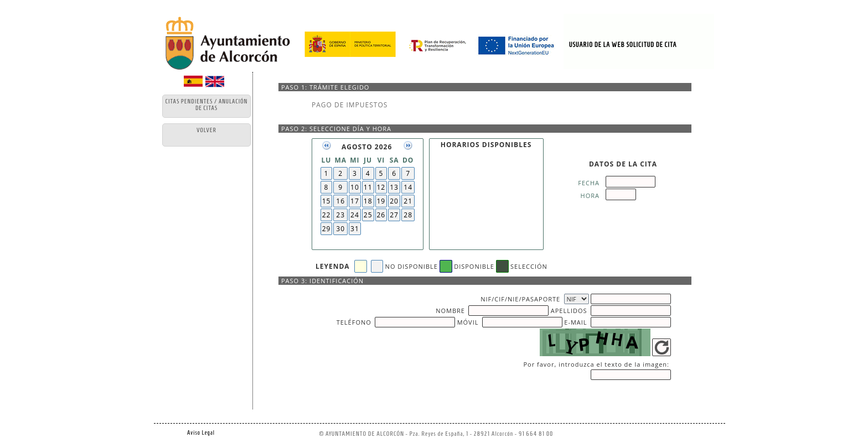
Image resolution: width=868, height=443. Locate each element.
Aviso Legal (201, 432)
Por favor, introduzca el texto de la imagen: (596, 364)
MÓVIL (468, 322)
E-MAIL (575, 322)
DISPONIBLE (474, 266)
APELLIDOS (569, 311)
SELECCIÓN (529, 266)
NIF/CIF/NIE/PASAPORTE (520, 299)
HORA (590, 196)
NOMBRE (450, 311)
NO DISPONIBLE (412, 266)
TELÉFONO (354, 322)
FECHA (589, 183)
